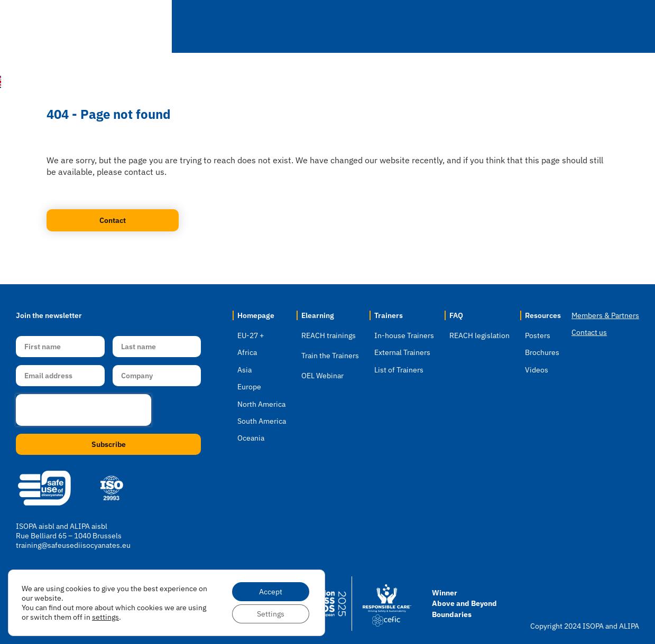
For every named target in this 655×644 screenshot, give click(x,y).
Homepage (256, 315)
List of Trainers (399, 370)
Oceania (251, 438)
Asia (245, 370)
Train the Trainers (330, 356)
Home (222, 26)
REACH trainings (329, 335)
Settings (271, 614)
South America (262, 421)
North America (261, 404)
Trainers (423, 27)
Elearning (352, 27)
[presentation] (84, 410)
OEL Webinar (322, 376)
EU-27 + (251, 335)
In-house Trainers (404, 335)
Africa (247, 352)
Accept (271, 592)
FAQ (483, 27)
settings (105, 617)
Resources (548, 27)
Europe (249, 387)
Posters (538, 335)
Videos (537, 370)
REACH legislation (479, 335)
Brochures (542, 352)
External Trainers (402, 352)
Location (280, 27)
